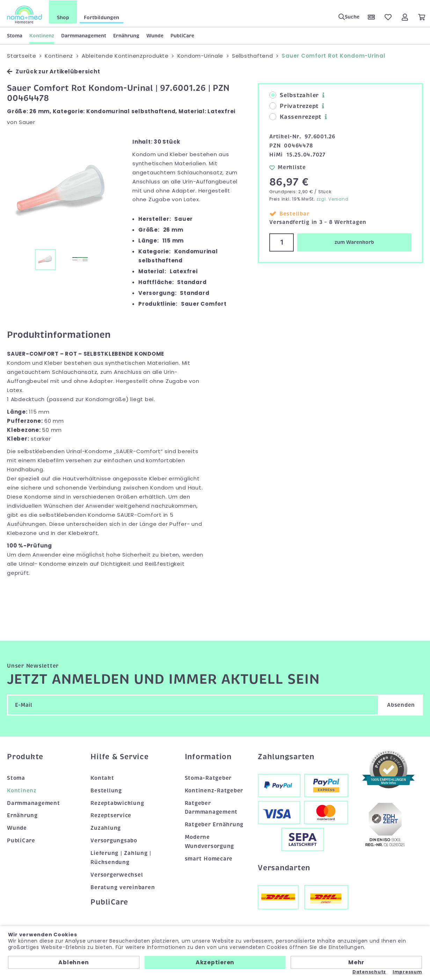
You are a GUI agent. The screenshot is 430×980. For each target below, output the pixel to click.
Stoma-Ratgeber (208, 778)
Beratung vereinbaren (123, 887)
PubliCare (182, 35)
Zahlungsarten (286, 757)
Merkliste (288, 167)
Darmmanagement (84, 35)
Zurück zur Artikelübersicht (53, 71)
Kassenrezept (295, 117)
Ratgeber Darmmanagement (211, 807)
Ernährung (126, 35)
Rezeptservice (111, 815)
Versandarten (284, 868)
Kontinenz (42, 35)
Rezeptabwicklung (117, 803)
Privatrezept (294, 106)
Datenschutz (369, 972)
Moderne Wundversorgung (210, 842)
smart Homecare (209, 859)
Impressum (407, 972)
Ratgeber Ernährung (214, 825)
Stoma (15, 35)
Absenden (401, 705)
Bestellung (106, 790)
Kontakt (102, 778)
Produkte (25, 757)
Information (208, 757)
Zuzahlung (106, 828)
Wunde (155, 35)
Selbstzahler (294, 95)
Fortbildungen (101, 17)
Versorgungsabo (114, 841)
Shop (63, 17)
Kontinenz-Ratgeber (214, 790)
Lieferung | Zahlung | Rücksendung (121, 858)
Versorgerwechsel (117, 875)
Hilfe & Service (119, 757)
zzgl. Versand (333, 199)
